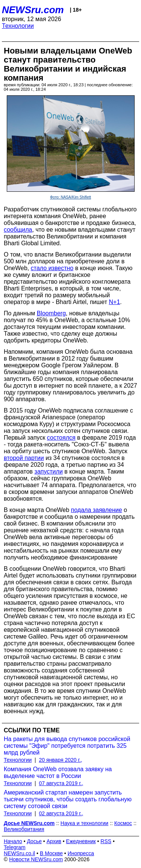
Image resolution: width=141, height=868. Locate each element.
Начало (13, 841)
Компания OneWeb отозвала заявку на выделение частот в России (58, 772)
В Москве (51, 853)
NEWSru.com (33, 10)
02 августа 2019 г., (61, 813)
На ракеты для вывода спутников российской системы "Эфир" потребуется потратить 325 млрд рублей (67, 746)
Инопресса (81, 853)
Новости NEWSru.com (36, 859)
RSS (106, 841)
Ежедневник (81, 841)
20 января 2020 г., (61, 760)
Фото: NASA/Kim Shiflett (70, 197)
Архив (54, 841)
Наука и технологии (84, 823)
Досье (34, 841)
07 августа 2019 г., (61, 783)
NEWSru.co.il (19, 853)
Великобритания (24, 829)
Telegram (15, 847)
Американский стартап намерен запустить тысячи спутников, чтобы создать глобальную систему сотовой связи (68, 799)
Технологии (18, 26)
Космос (123, 823)
